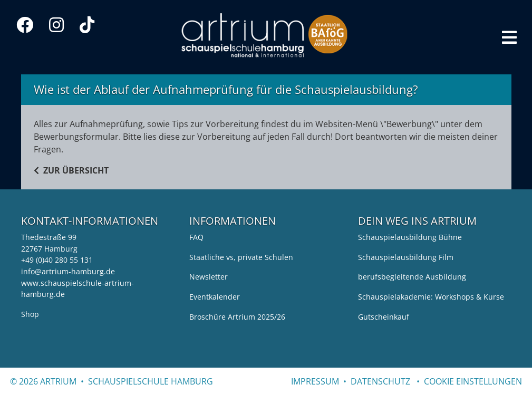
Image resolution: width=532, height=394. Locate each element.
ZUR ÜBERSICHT (71, 170)
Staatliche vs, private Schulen (241, 257)
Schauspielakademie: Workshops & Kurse (431, 297)
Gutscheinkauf (384, 317)
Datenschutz (380, 381)
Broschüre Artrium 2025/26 (237, 317)
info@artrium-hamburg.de (68, 271)
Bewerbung (409, 124)
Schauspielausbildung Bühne (410, 237)
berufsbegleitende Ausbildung (412, 277)
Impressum (315, 381)
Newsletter (209, 277)
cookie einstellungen (473, 381)
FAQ (196, 237)
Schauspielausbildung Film (406, 257)
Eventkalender (215, 297)
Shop (30, 314)
